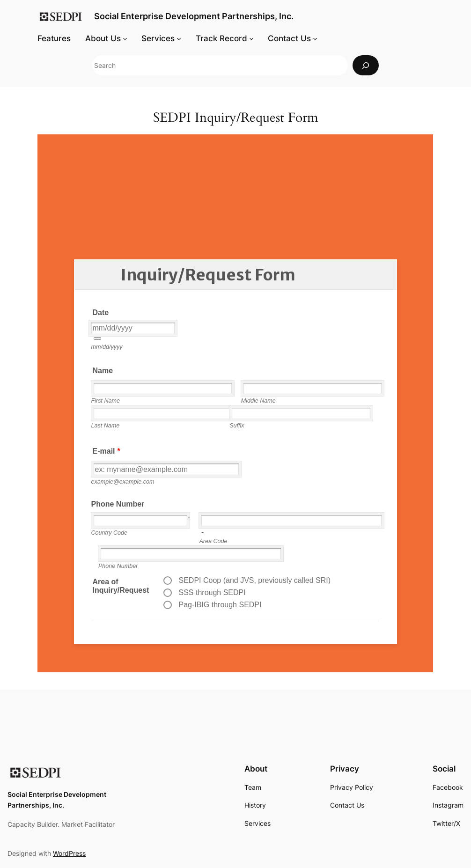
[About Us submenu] (125, 38)
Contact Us (289, 38)
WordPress (69, 853)
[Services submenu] (179, 38)
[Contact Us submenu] (315, 38)
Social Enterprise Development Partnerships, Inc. (194, 16)
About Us (103, 38)
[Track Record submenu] (251, 38)
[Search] (366, 65)
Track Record (221, 38)
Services (158, 38)
